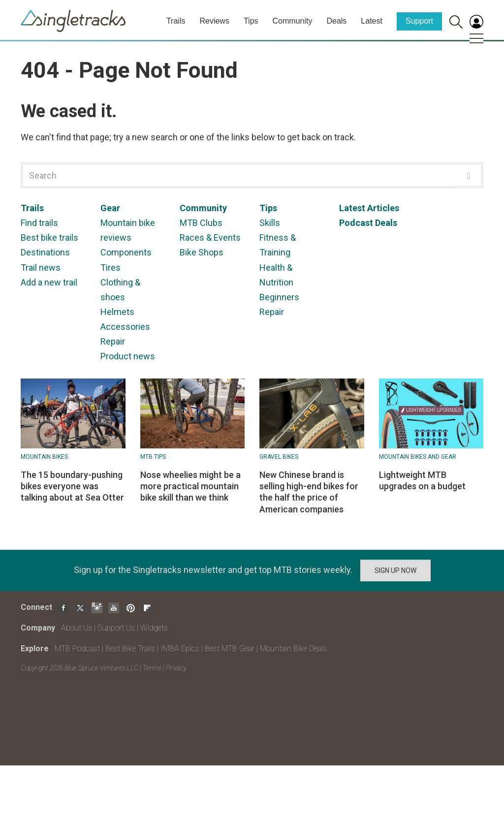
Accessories (125, 327)
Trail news (41, 268)
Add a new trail (49, 282)
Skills (270, 223)
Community (293, 21)
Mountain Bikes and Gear (418, 457)
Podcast (356, 223)
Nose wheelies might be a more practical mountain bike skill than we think (190, 486)
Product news (128, 356)
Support (419, 21)
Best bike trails (49, 237)
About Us (77, 628)
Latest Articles (369, 208)
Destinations (45, 252)
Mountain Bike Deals (293, 648)
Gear (110, 208)
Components (126, 252)
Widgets (154, 628)
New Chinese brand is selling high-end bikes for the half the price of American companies (309, 492)
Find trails (39, 223)
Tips (251, 21)
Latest (372, 21)
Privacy (176, 668)
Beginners (279, 297)
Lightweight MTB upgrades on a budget (422, 480)
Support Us (116, 628)
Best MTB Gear (230, 648)
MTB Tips (153, 457)
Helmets (117, 312)
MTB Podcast (77, 648)
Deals (336, 21)
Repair (113, 341)
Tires (110, 268)
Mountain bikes (44, 457)
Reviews (214, 21)
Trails (176, 21)
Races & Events (210, 237)
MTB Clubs (201, 223)
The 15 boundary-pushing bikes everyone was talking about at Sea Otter (72, 486)
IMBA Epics (180, 648)
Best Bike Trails (130, 648)
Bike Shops (202, 252)
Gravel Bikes (279, 457)
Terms (152, 668)
